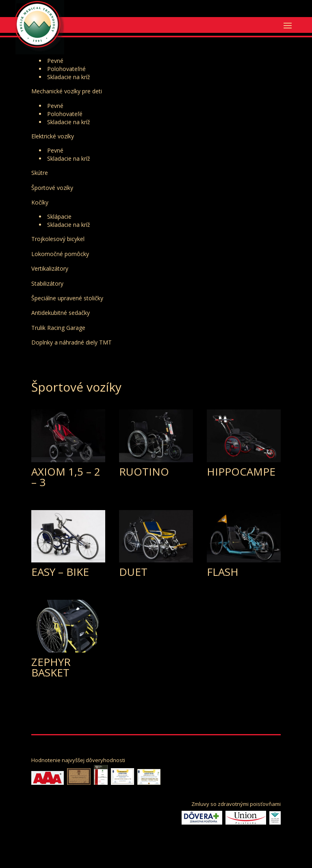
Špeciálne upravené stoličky (67, 298)
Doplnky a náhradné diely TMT (71, 342)
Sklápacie (59, 216)
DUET (133, 572)
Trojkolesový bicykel (58, 239)
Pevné (55, 61)
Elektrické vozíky (53, 136)
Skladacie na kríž (69, 77)
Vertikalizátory (50, 268)
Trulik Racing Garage (58, 328)
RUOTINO (144, 472)
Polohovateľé (65, 114)
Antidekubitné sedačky (61, 313)
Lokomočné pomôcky (60, 254)
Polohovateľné (66, 69)
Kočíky (40, 202)
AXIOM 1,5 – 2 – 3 (66, 477)
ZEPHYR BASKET (51, 667)
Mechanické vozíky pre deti (67, 91)
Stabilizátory (47, 283)
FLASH (223, 572)
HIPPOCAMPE (241, 472)
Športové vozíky (52, 188)
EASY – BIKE (60, 572)
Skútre (40, 173)
